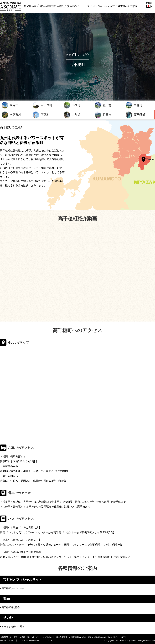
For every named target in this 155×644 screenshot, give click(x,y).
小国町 (76, 105)
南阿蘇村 (15, 115)
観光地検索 (30, 6)
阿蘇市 (14, 105)
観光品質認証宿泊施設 (52, 6)
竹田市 (107, 115)
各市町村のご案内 (128, 6)
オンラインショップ (104, 6)
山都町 (76, 115)
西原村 (45, 115)
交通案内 (72, 6)
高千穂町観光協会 (11, 607)
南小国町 (46, 105)
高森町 (138, 105)
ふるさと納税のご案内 (13, 626)
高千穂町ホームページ (13, 588)
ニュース (85, 6)
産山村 (107, 105)
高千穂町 (139, 115)
